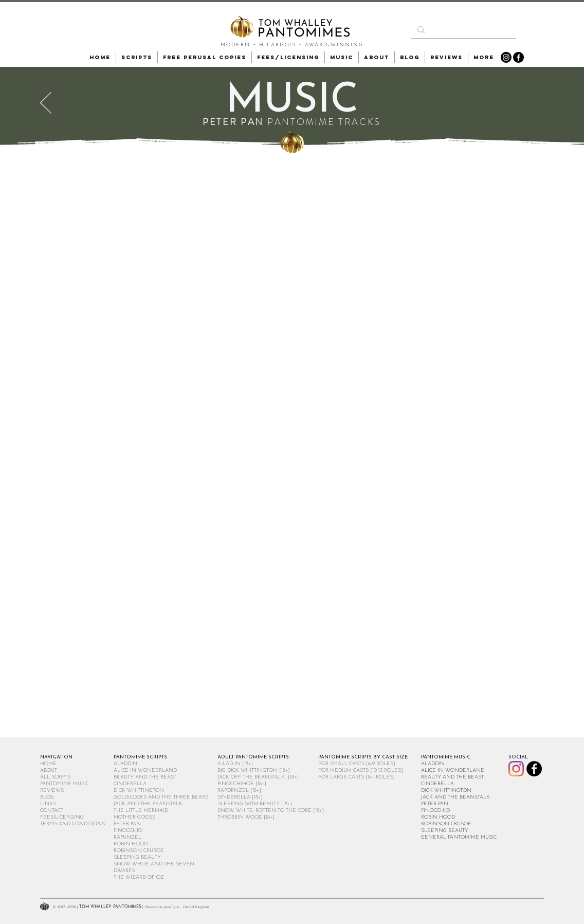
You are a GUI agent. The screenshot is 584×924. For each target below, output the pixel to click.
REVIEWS (52, 791)
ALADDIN (125, 764)
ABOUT (49, 771)
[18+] (285, 771)
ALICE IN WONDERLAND (145, 771)
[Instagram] (506, 57)
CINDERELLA (130, 784)
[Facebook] (518, 57)
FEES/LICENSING (62, 817)
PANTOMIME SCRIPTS (140, 757)
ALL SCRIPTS (55, 777)
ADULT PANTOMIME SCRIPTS (253, 757)
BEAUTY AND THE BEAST (145, 777)
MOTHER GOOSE (135, 817)
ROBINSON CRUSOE (139, 851)
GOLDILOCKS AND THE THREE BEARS (161, 797)
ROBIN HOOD (131, 844)
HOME (48, 764)
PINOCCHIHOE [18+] (242, 784)
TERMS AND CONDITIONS (72, 824)
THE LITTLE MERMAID (141, 811)
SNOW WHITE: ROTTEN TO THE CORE (264, 811)
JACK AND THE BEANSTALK (148, 804)
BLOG (47, 797)
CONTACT (52, 811)
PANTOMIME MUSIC (65, 784)
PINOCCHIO (128, 831)
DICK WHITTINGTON (139, 791)
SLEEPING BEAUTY (137, 857)
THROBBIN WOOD (240, 817)
